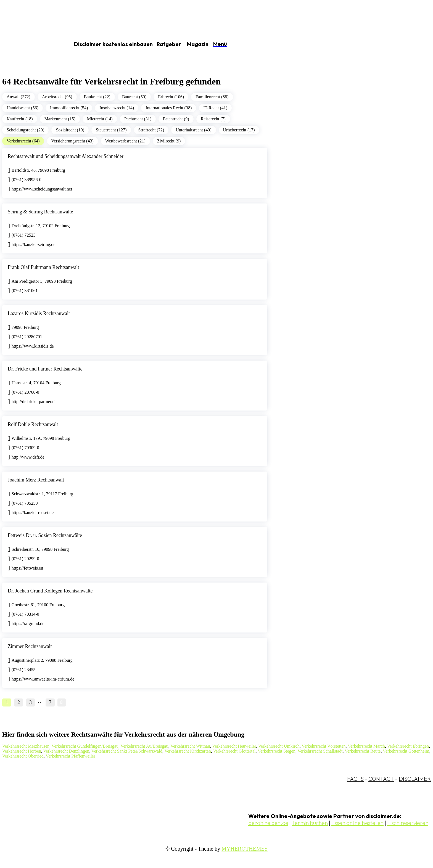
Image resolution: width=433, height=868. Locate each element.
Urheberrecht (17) (239, 130)
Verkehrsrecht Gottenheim (406, 751)
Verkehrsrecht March (366, 746)
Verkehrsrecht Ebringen (408, 746)
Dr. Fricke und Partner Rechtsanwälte (45, 369)
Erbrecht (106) (171, 97)
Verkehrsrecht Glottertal (234, 751)
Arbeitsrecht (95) (57, 97)
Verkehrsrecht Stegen (276, 751)
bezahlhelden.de (268, 823)
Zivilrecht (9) (169, 141)
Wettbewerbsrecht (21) (125, 141)
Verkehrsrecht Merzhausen (26, 746)
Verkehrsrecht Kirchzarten (188, 751)
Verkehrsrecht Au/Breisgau (145, 746)
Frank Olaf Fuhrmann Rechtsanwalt (43, 267)
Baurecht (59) (134, 97)
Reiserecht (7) (213, 119)
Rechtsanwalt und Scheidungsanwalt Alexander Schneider (66, 156)
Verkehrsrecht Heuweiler (234, 746)
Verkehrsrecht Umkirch (279, 746)
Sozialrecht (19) (70, 130)
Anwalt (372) (19, 97)
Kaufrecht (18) (20, 119)
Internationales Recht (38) (169, 108)
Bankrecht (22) (97, 97)
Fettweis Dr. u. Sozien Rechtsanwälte (45, 535)
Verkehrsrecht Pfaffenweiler (70, 756)
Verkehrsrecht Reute (363, 751)
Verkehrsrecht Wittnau (190, 746)
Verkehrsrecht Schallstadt (320, 751)
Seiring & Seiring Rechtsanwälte (40, 212)
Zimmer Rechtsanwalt (30, 646)
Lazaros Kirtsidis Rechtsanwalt (39, 313)
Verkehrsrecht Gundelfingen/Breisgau (85, 746)
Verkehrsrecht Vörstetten (324, 746)
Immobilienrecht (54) (69, 108)
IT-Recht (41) (215, 108)
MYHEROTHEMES (245, 849)
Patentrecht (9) (176, 119)
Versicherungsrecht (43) (72, 141)
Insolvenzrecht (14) (117, 108)
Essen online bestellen (357, 823)
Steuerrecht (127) (111, 130)
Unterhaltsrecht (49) (193, 130)
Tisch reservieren (408, 823)
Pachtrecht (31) (138, 119)
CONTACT (381, 779)
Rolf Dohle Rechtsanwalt (33, 424)
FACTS (355, 779)
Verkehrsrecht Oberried (23, 756)
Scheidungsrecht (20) (25, 130)
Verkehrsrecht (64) (23, 141)
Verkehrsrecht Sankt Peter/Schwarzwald (127, 751)
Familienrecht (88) (212, 97)
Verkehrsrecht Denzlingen (66, 751)
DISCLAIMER (415, 779)
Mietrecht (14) (100, 119)
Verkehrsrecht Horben (22, 751)
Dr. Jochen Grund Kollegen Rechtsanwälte (50, 591)
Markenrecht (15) (60, 119)
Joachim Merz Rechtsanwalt (36, 480)
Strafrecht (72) (151, 130)
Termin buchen (310, 823)
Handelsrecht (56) (23, 108)
